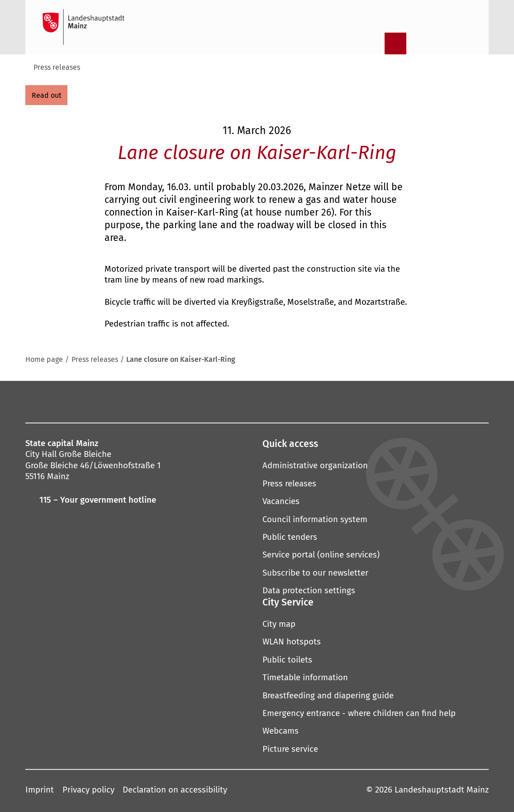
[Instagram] (172, 401)
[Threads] (276, 401)
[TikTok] (353, 401)
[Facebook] (154, 401)
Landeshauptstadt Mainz (442, 790)
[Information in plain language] (419, 43)
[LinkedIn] (301, 401)
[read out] (46, 95)
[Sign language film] (443, 43)
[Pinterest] (224, 401)
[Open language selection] (466, 43)
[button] (376, 444)
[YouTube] (250, 401)
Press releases (57, 67)
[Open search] (372, 43)
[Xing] (327, 401)
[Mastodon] (198, 401)
